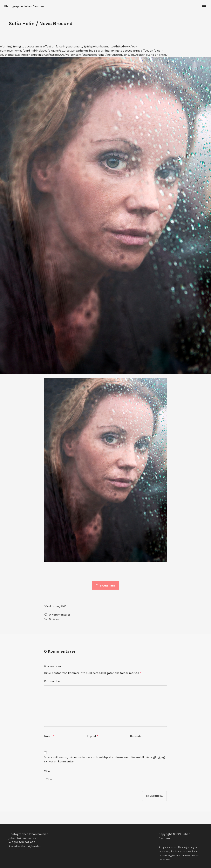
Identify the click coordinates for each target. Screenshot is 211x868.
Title (47, 771)
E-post (92, 736)
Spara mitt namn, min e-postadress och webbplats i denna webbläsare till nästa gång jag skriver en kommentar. (104, 759)
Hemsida (136, 736)
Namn (48, 736)
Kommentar (52, 681)
